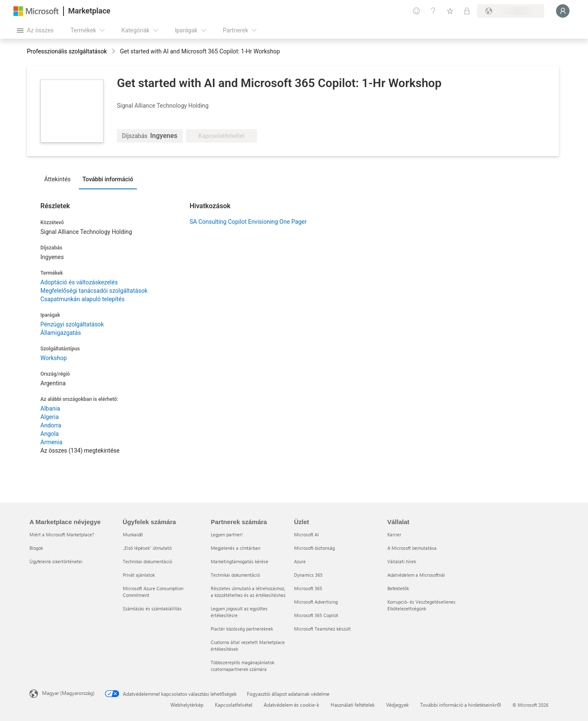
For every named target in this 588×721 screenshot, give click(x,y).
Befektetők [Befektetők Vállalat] (398, 588)
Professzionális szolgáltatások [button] (67, 51)
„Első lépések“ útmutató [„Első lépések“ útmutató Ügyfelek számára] (147, 548)
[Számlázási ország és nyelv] (511, 11)
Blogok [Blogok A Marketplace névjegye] (36, 548)
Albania (50, 408)
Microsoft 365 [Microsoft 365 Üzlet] (308, 588)
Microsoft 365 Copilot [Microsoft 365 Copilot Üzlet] (316, 615)
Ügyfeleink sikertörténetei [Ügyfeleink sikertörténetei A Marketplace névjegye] (56, 561)
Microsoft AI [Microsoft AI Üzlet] (306, 534)
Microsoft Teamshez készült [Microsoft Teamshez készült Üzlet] (322, 629)
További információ (108, 179)
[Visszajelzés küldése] (416, 11)
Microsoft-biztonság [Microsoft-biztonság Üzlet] (314, 548)
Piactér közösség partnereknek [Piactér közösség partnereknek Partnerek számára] (242, 629)
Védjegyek (397, 705)
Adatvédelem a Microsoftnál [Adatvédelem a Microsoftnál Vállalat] (416, 575)
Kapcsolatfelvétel (234, 705)
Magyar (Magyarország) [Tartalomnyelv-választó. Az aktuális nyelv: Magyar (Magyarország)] (68, 693)
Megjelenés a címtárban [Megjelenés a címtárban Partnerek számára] (236, 548)
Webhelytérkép (187, 705)
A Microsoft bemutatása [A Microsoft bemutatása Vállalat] (412, 548)
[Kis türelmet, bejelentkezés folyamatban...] (563, 11)
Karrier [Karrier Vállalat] (394, 534)
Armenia (51, 442)
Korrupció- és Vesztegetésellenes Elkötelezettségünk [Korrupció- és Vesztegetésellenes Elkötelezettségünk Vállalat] (421, 605)
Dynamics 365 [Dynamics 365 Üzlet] (308, 575)
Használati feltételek (353, 705)
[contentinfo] (114, 52)
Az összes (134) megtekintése (80, 451)
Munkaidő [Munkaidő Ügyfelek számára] (133, 534)
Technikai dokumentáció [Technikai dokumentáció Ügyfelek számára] (147, 561)
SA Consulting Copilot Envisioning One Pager (248, 222)
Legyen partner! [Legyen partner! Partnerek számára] (227, 534)
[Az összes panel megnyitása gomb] (35, 30)
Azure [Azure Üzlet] (300, 561)
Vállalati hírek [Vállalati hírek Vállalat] (402, 561)
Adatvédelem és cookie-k (291, 705)
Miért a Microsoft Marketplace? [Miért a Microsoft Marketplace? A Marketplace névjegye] (62, 534)
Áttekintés (57, 179)
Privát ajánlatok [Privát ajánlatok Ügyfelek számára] (139, 575)
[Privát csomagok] (467, 11)
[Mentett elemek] (450, 11)
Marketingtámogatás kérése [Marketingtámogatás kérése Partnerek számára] (240, 561)
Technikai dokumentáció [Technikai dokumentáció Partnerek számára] (235, 575)
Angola (50, 434)
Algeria (50, 417)
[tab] (60, 179)
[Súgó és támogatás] (433, 11)
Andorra (51, 425)
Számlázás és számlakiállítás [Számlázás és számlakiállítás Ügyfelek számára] (152, 608)
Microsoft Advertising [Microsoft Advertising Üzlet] (316, 602)
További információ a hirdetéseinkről (461, 705)
